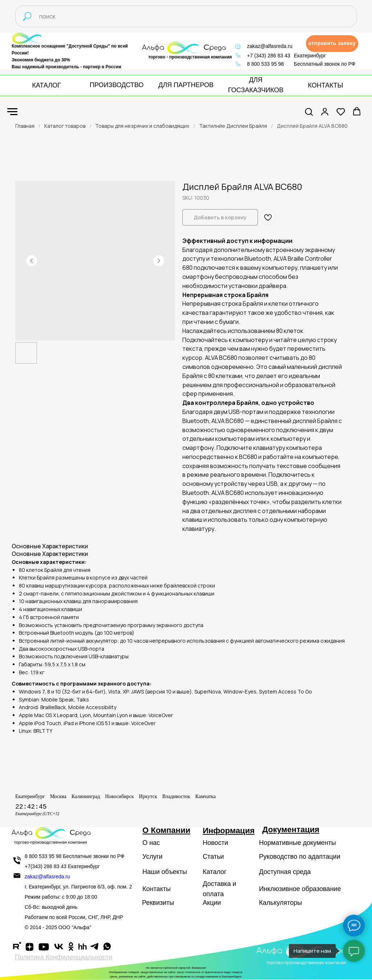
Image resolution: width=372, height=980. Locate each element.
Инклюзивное (280, 889)
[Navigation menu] (12, 112)
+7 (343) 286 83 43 (269, 56)
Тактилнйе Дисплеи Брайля (233, 126)
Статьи (213, 857)
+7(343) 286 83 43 (46, 866)
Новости (215, 843)
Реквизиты (158, 903)
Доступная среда (285, 872)
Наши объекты (165, 872)
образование (322, 889)
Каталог (215, 872)
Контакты (157, 889)
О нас (151, 843)
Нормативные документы (298, 843)
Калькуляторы (280, 903)
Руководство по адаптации (300, 857)
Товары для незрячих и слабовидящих (142, 126)
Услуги (152, 857)
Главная (25, 126)
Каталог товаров (65, 126)
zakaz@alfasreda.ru (270, 46)
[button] (332, 44)
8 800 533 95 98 (265, 64)
